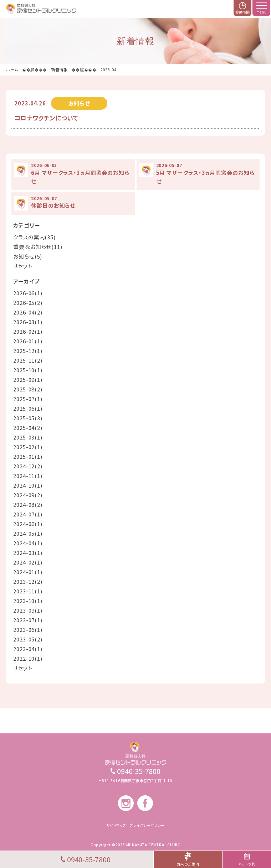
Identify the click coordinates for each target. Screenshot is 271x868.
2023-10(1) (28, 601)
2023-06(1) (28, 630)
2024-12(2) (28, 466)
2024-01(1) (28, 572)
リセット (23, 266)
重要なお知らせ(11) (38, 247)
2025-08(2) (28, 389)
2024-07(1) (28, 514)
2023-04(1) (28, 649)
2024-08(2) (28, 505)
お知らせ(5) (28, 256)
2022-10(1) (28, 658)
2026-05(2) (28, 303)
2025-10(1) (28, 370)
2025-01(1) (28, 456)
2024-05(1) (28, 533)
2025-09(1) (28, 380)
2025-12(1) (28, 351)
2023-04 (109, 69)
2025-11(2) (28, 360)
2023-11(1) (28, 591)
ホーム (12, 69)
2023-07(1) (28, 620)
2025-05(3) (28, 418)
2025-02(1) (28, 447)
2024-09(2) (28, 495)
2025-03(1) (28, 437)
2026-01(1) (28, 341)
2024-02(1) (28, 562)
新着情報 (59, 69)
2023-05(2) (28, 639)
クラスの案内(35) (34, 237)
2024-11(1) (28, 476)
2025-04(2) (28, 428)
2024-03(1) (28, 553)
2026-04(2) (28, 312)
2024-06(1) (28, 524)
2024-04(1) (28, 543)
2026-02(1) (28, 331)
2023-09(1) (28, 610)
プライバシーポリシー (147, 825)
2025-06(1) (28, 408)
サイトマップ (116, 825)
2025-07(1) (28, 399)
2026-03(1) (28, 322)
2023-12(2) (28, 581)
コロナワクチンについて (46, 118)
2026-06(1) (28, 293)
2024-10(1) (28, 485)
